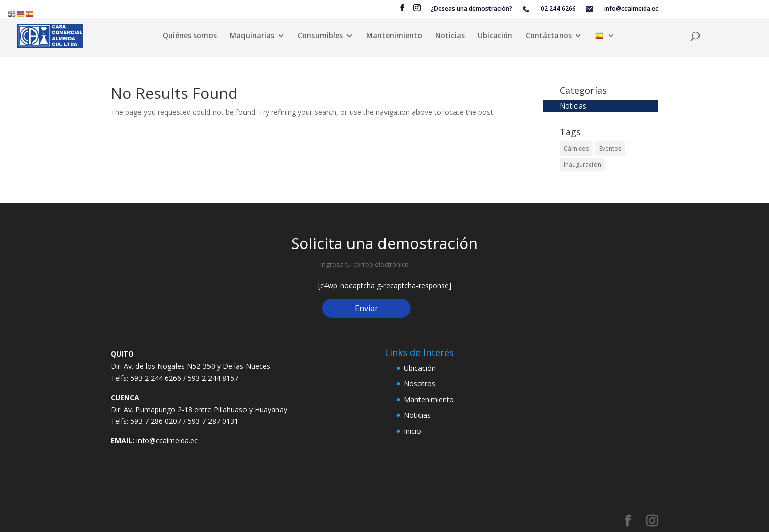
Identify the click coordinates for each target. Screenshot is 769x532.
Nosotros (420, 384)
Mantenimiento (394, 36)
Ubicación (495, 36)
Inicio (412, 431)
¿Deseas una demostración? (471, 9)
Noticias (450, 36)
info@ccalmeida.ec (167, 440)
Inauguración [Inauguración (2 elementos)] (582, 165)
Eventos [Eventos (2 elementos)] (610, 148)
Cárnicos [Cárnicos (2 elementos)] (576, 148)
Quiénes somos (190, 36)
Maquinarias (252, 36)
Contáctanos (549, 36)
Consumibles (320, 36)
